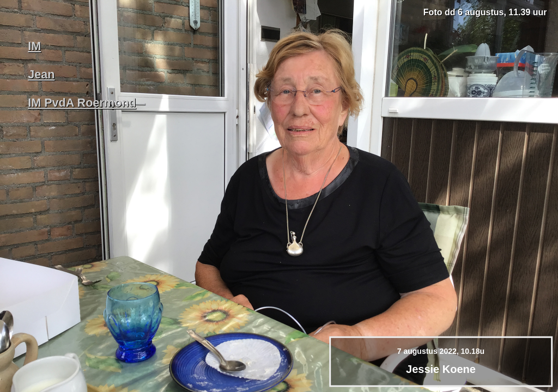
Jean (41, 74)
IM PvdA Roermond (82, 103)
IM (34, 46)
